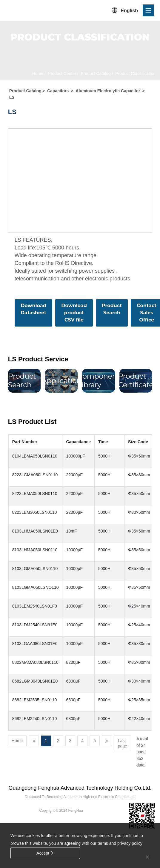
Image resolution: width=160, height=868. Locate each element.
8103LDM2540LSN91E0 (35, 625)
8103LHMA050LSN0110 (35, 550)
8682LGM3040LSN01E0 (35, 681)
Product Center (61, 74)
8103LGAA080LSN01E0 (35, 644)
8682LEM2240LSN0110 (34, 719)
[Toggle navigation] (148, 10)
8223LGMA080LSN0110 (35, 475)
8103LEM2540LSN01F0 (35, 606)
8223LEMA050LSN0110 (35, 494)
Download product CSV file (74, 313)
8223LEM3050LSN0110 (34, 512)
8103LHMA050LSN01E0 (35, 531)
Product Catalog (95, 74)
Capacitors (58, 91)
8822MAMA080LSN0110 (35, 662)
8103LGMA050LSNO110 (36, 587)
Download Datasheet (33, 309)
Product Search (112, 309)
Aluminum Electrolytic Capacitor (108, 91)
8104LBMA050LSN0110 (35, 456)
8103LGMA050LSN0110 (35, 569)
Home (38, 74)
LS (12, 97)
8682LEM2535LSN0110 (34, 700)
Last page (123, 743)
